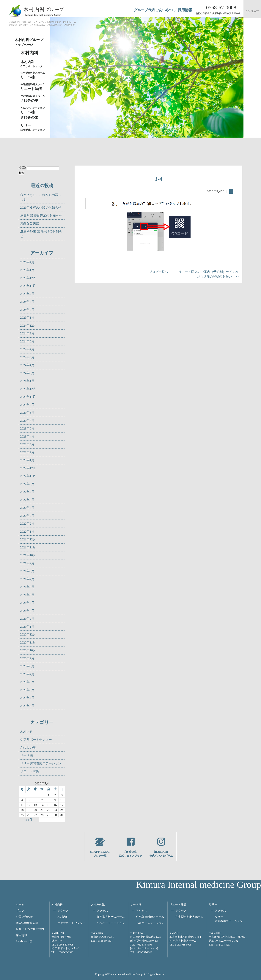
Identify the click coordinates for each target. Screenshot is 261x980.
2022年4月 (27, 508)
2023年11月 (28, 397)
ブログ (20, 911)
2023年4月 (27, 436)
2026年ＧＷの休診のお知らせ (41, 208)
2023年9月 (27, 405)
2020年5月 (27, 690)
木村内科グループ (32, 42)
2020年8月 (27, 666)
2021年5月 (27, 595)
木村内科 (26, 732)
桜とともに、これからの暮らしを (41, 197)
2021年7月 (27, 579)
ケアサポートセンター (36, 740)
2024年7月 (27, 349)
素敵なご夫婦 (30, 223)
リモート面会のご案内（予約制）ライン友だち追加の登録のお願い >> (209, 274)
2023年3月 (27, 444)
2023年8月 (27, 413)
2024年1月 (27, 381)
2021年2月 (27, 619)
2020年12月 (28, 634)
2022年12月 (28, 468)
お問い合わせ (24, 917)
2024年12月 (28, 326)
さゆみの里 (28, 748)
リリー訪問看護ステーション (41, 763)
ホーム (20, 904)
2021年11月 (28, 547)
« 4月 (29, 820)
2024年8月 (27, 341)
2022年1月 (27, 532)
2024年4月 (27, 365)
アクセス (63, 911)
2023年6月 (27, 428)
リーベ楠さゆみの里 (34, 113)
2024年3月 (27, 373)
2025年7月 (27, 294)
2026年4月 (27, 262)
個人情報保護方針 (27, 923)
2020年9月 (27, 658)
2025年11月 (28, 286)
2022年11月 (28, 476)
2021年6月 (27, 587)
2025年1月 (27, 318)
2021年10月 (28, 555)
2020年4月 (27, 698)
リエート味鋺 (34, 87)
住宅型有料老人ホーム (111, 917)
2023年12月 (28, 389)
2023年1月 (27, 460)
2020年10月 (28, 650)
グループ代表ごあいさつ (153, 10)
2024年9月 (27, 333)
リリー (213, 904)
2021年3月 (27, 611)
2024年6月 (27, 357)
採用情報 (185, 10)
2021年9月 (27, 563)
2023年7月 (27, 421)
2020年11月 (28, 642)
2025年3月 (27, 310)
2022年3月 (27, 516)
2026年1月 (27, 270)
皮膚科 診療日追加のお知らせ (41, 216)
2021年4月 (27, 603)
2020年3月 (27, 706)
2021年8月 (27, 571)
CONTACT (252, 11)
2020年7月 (27, 674)
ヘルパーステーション (111, 923)
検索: (22, 168)
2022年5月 (27, 500)
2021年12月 (28, 539)
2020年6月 (27, 682)
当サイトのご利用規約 (30, 929)
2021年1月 (27, 627)
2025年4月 (27, 302)
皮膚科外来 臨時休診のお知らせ (41, 234)
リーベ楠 (34, 75)
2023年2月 (27, 452)
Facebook (21, 941)
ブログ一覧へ (158, 272)
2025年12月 (28, 278)
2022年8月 (27, 484)
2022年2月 (27, 524)
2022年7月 (27, 492)
